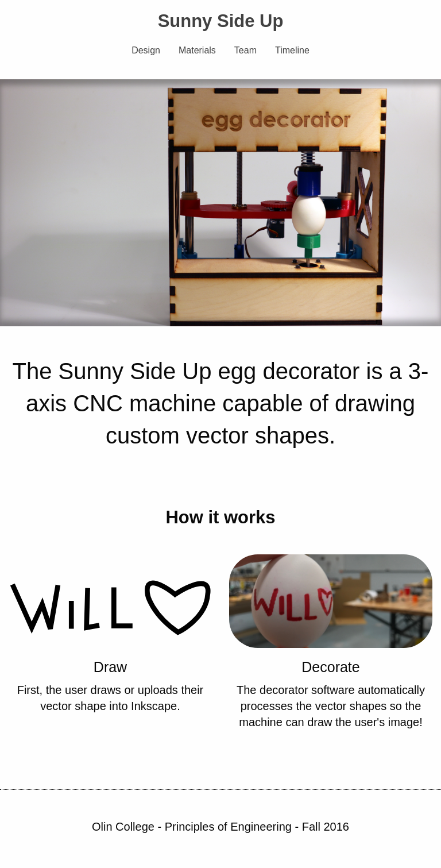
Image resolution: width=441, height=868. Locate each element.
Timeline (292, 50)
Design (146, 50)
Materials (197, 50)
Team (245, 50)
